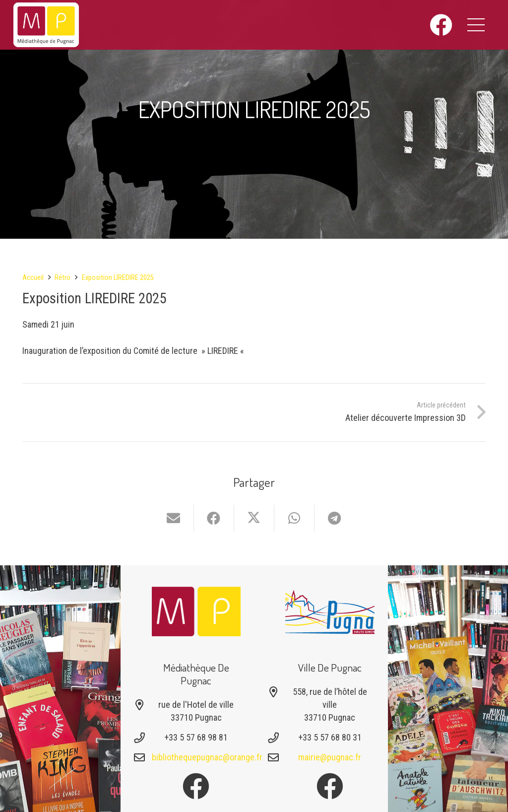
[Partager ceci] (214, 518)
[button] (476, 25)
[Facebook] (441, 25)
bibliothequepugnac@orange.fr (207, 757)
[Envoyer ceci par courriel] (174, 518)
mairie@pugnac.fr (330, 757)
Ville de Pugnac (330, 667)
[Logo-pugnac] (330, 611)
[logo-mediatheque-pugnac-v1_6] (46, 25)
